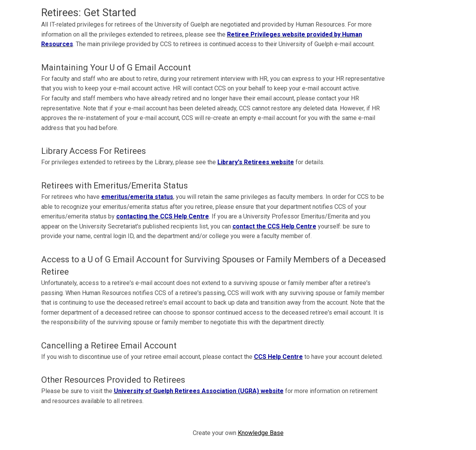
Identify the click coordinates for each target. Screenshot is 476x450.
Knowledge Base (261, 433)
